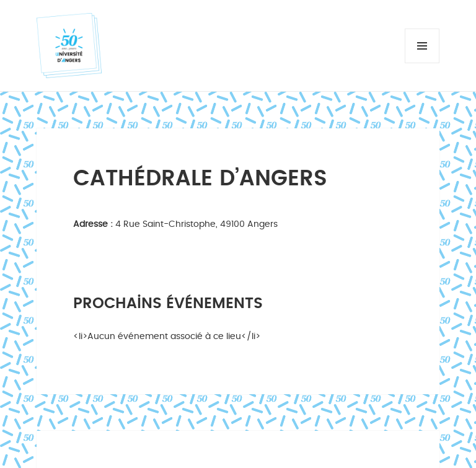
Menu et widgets (422, 63)
